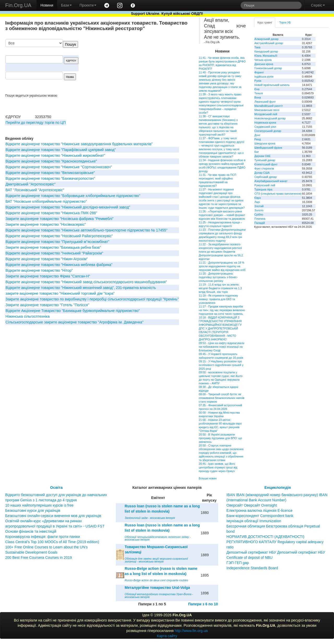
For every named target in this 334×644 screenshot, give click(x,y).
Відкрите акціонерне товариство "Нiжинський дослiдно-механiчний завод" (68, 207)
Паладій (260, 223)
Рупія (258, 81)
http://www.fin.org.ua (191, 631)
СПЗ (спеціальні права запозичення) (278, 194)
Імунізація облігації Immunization (254, 521)
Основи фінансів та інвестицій (31, 531)
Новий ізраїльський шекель (272, 85)
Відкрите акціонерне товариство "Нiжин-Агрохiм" (47, 259)
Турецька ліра (263, 189)
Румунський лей (265, 185)
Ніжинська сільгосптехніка (28, 316)
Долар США (262, 173)
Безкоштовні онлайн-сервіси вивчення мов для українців (53, 516)
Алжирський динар (267, 39)
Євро (258, 198)
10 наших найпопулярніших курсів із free (39, 505)
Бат (257, 152)
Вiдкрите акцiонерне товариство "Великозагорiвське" (50, 173)
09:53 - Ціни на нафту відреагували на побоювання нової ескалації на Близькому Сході (222, 347)
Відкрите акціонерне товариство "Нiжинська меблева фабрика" (59, 265)
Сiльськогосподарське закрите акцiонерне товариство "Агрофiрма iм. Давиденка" (74, 322)
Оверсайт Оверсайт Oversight (252, 505)
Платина (260, 219)
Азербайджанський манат (271, 181)
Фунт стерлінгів (264, 169)
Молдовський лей (266, 114)
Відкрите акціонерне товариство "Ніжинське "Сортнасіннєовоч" (59, 167)
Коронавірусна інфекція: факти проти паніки (43, 537)
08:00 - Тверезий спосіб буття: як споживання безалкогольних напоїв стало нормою (222, 398)
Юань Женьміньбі (266, 56)
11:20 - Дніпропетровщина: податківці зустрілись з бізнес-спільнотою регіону (218, 277)
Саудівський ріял (265, 127)
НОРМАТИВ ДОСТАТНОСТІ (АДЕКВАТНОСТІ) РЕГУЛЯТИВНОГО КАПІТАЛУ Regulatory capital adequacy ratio (275, 542)
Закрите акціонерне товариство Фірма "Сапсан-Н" (48, 276)
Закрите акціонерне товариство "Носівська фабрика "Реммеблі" (59, 219)
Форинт (259, 72)
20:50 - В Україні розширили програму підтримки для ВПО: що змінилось (220, 438)
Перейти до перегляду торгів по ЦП (36, 123)
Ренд (258, 139)
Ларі (257, 202)
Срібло (259, 214)
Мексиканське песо (267, 110)
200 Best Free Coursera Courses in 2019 (38, 558)
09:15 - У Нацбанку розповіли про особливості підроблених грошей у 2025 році (221, 365)
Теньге (259, 93)
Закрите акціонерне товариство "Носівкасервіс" (46, 224)
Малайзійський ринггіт (269, 106)
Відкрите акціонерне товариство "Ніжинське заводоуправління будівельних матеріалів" (79, 144)
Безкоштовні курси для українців (33, 510)
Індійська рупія (264, 77)
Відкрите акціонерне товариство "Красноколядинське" (51, 161)
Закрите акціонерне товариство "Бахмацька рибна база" (53, 247)
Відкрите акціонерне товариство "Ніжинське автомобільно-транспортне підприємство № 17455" (87, 230)
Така (257, 47)
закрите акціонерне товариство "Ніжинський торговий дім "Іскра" (60, 293)
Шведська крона (265, 143)
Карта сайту (167, 636)
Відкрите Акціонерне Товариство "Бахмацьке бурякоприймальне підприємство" (73, 311)
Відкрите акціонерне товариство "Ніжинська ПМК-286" (51, 213)
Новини (47, 5)
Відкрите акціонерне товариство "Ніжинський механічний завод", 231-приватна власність (81, 288)
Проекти (88, 5)
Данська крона (264, 64)
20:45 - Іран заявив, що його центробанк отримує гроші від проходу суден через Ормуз (218, 467)
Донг (257, 135)
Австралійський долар (269, 43)
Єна (257, 89)
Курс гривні (265, 22)
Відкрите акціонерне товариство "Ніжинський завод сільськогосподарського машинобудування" (86, 282)
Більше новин (208, 478)
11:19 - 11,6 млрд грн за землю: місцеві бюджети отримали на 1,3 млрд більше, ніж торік (220, 288)
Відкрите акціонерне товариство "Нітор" (39, 270)
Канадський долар (266, 51)
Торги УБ (285, 22)
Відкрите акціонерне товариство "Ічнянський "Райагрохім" (54, 253)
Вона (258, 97)
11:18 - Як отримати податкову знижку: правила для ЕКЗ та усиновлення (218, 299)
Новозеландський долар (270, 118)
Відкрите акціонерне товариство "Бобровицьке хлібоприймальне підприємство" (73, 196)
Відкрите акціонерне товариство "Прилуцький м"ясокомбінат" (57, 242)
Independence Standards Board (252, 568)
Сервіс (318, 5)
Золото (259, 210)
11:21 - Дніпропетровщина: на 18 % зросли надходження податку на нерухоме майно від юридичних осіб (222, 266)
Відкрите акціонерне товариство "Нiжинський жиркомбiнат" (55, 155)
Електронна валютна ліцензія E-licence (260, 510)
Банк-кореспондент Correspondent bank (260, 516)
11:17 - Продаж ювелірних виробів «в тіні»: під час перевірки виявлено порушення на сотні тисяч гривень (222, 310)
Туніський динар (265, 160)
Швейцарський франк (268, 148)
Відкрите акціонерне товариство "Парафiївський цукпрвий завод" (61, 150)
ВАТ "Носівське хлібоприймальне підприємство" (46, 201)
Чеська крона (263, 60)
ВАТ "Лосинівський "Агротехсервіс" (35, 190)
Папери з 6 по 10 (203, 604)
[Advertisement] (151, 66)
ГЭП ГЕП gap (238, 563)
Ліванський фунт (265, 102)
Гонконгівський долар (268, 68)
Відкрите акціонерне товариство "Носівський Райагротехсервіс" (59, 236)
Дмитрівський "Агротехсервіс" (31, 184)
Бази (66, 5)
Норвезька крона (265, 123)
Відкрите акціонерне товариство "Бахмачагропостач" (50, 178)
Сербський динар (266, 177)
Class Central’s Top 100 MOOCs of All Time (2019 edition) (52, 542)
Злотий (259, 206)
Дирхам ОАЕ (263, 156)
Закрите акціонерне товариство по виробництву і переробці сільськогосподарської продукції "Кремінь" (92, 299)
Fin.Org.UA (18, 5)
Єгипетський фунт (266, 164)
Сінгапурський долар (268, 131)
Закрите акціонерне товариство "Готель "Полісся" (47, 305)
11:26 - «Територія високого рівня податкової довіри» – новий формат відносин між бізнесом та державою (222, 215)
